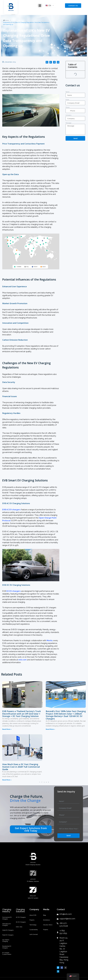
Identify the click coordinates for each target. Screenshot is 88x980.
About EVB (33, 915)
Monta (50, 641)
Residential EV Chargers (7, 950)
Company (69, 115)
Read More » (7, 729)
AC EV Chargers (21, 917)
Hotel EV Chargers (8, 931)
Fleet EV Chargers (8, 937)
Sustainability (34, 931)
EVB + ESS (19, 928)
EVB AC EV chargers (11, 510)
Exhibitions (47, 921)
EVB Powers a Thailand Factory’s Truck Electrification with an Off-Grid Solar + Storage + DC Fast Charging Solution (22, 714)
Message (68, 123)
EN (48, 6)
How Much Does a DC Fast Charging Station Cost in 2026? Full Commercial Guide (21, 767)
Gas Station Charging (6, 943)
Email (67, 100)
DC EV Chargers (21, 923)
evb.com (23, 660)
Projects (32, 921)
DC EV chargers (14, 591)
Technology (33, 926)
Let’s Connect (34, 937)
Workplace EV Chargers (7, 925)
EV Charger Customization (7, 957)
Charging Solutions (20, 910)
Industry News (48, 926)
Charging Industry (7, 910)
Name (67, 92)
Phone (68, 107)
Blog (45, 915)
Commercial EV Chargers (7, 918)
